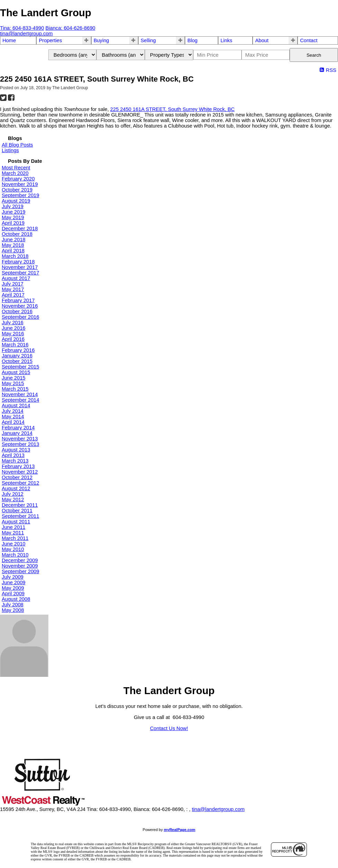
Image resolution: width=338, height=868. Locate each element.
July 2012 (13, 494)
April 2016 (13, 339)
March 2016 (15, 345)
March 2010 (15, 555)
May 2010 (13, 549)
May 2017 (13, 289)
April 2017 (13, 295)
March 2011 (15, 538)
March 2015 (15, 389)
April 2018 (13, 251)
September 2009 (20, 571)
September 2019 (20, 195)
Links (226, 40)
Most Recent (16, 168)
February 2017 (18, 300)
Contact (309, 40)
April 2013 (13, 455)
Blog (192, 40)
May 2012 (13, 500)
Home (9, 40)
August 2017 (16, 278)
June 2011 (13, 527)
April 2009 (13, 594)
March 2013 (15, 461)
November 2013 (20, 439)
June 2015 (13, 378)
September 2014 (20, 400)
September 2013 (20, 444)
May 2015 (13, 383)
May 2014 (13, 417)
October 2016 (17, 311)
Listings (10, 150)
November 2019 (20, 184)
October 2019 (17, 190)
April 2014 (13, 422)
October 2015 (17, 361)
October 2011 (17, 511)
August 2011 (16, 522)
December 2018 (20, 228)
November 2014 (20, 394)
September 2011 (20, 516)
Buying (101, 40)
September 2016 (20, 317)
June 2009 (13, 582)
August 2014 (16, 405)
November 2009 (20, 566)
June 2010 (13, 544)
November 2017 (20, 267)
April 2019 (13, 223)
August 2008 (16, 599)
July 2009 (13, 577)
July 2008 (13, 605)
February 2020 (18, 179)
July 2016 (13, 323)
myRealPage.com (180, 830)
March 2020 (15, 173)
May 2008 (13, 610)
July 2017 (13, 284)
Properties (50, 40)
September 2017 (20, 273)
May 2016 (13, 334)
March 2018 (15, 256)
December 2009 (20, 560)
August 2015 (16, 372)
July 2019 (13, 206)
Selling (148, 40)
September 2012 (20, 483)
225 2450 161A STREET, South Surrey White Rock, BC (172, 109)
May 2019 (13, 217)
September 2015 (20, 367)
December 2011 (20, 505)
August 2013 (16, 450)
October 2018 (17, 234)
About (262, 40)
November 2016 (20, 306)
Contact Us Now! (169, 728)
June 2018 (13, 240)
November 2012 (20, 472)
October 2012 (17, 477)
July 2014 (13, 411)
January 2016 (17, 356)
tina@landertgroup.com (218, 809)
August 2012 (16, 488)
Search (314, 55)
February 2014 (18, 428)
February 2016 (18, 350)
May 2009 (13, 588)
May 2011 (13, 533)
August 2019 (16, 201)
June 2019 (13, 212)
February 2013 (18, 466)
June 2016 (13, 328)
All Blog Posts (17, 145)
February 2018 (18, 262)
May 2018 (13, 245)
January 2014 (17, 433)
